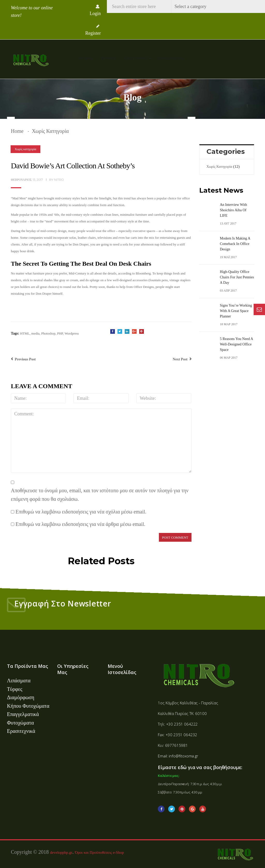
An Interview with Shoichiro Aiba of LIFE (234, 210)
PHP (60, 333)
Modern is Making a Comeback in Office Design (235, 244)
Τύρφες (15, 689)
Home (17, 131)
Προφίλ (108, 58)
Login (95, 10)
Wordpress (72, 333)
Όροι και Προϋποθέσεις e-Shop (100, 852)
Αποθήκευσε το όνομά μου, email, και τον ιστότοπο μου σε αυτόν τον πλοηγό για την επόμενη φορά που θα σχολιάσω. (100, 495)
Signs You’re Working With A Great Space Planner (236, 311)
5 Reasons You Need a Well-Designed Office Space (237, 344)
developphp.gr (61, 852)
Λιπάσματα (19, 681)
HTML (25, 333)
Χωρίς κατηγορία (50, 131)
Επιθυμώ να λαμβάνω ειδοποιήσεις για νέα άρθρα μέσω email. (80, 524)
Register (93, 30)
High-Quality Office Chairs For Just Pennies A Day (237, 277)
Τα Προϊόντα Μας (28, 666)
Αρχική (86, 58)
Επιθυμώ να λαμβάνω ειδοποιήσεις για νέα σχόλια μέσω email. (81, 512)
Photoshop (48, 333)
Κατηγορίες (136, 58)
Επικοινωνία (171, 58)
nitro (59, 180)
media (35, 333)
